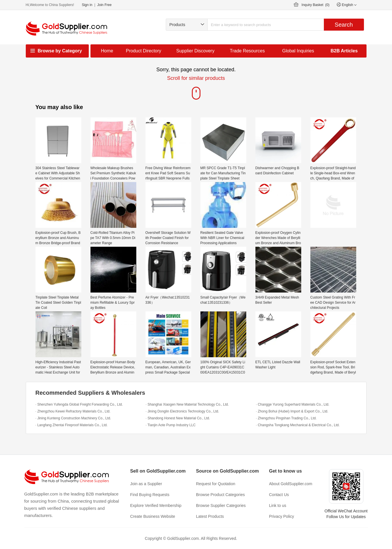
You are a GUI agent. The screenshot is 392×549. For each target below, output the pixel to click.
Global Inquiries (298, 51)
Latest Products (210, 516)
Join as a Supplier (146, 484)
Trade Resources (247, 51)
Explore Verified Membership (156, 505)
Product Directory (144, 51)
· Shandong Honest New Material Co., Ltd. (178, 418)
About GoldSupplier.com (291, 484)
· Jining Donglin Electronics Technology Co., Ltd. (183, 411)
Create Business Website (153, 516)
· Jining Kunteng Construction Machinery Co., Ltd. (73, 418)
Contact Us (279, 495)
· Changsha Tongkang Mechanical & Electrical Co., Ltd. (298, 425)
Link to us (278, 505)
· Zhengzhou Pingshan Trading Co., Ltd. (286, 418)
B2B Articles (344, 51)
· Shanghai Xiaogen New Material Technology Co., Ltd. (187, 404)
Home (107, 51)
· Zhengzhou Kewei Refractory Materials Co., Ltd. (73, 411)
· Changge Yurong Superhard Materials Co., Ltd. (293, 404)
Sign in (87, 5)
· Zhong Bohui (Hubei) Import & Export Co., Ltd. (292, 411)
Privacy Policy (282, 516)
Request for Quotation (216, 484)
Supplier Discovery (195, 51)
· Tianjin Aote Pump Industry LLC (171, 425)
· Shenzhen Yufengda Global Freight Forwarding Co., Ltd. (79, 404)
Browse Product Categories (220, 495)
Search (344, 25)
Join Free (105, 5)
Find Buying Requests (150, 495)
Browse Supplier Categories (221, 505)
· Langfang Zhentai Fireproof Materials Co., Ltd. (72, 425)
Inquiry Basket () (315, 5)
